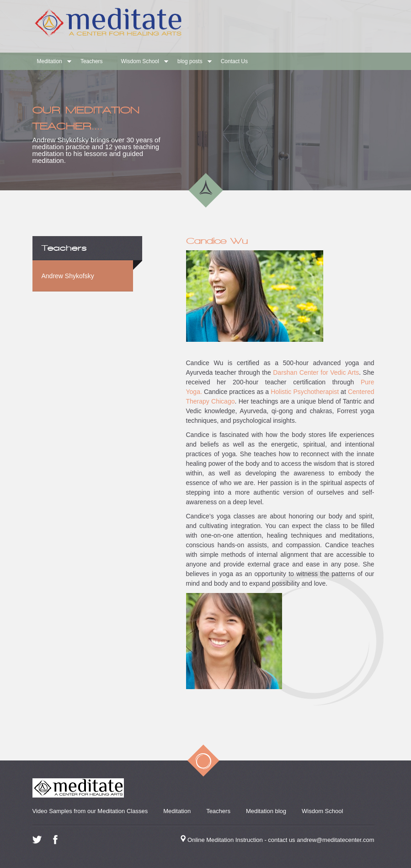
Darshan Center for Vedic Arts (315, 372)
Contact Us (234, 61)
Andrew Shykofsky (68, 276)
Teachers (92, 61)
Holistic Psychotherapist (305, 392)
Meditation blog (266, 811)
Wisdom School (140, 61)
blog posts (190, 61)
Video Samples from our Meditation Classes (90, 811)
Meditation (50, 61)
